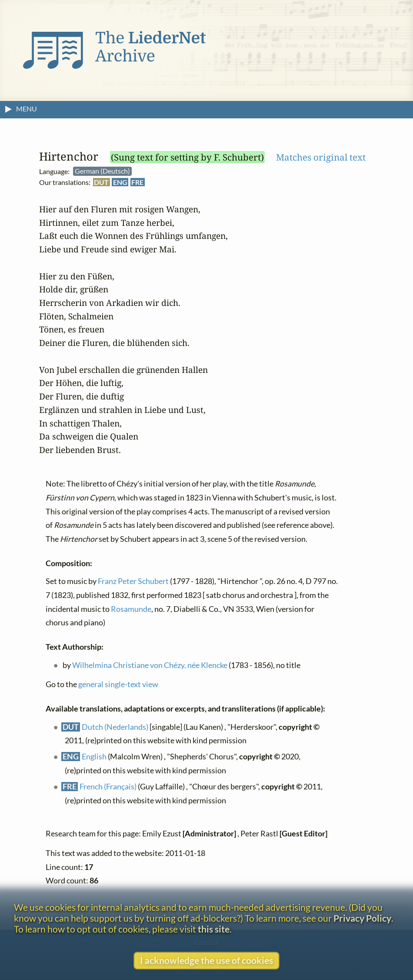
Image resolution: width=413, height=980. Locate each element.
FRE (137, 182)
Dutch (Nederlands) (115, 727)
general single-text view (118, 685)
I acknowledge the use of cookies (206, 960)
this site (214, 929)
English (94, 757)
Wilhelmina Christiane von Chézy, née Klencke (150, 665)
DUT (101, 182)
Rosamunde (131, 609)
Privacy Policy (362, 918)
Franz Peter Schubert (133, 582)
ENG (120, 182)
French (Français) (108, 787)
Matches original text (321, 157)
